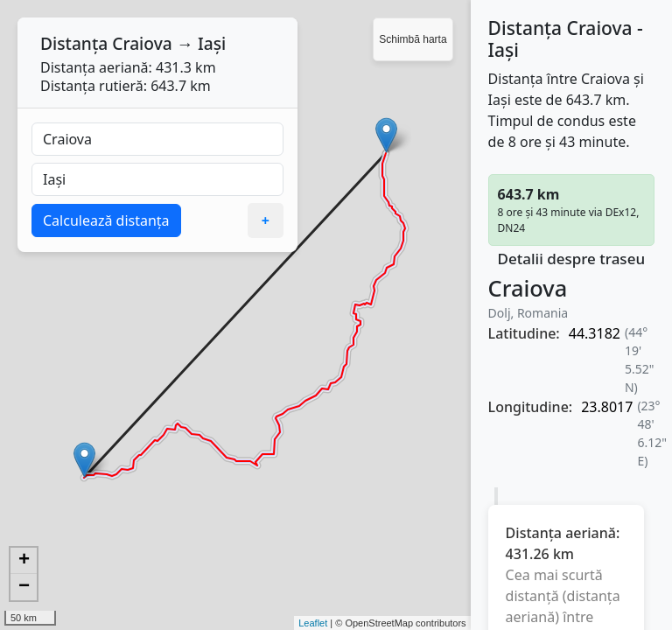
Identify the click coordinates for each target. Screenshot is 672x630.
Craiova (142, 43)
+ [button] (24, 561)
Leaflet (313, 623)
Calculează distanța (106, 220)
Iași (212, 43)
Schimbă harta (413, 39)
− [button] (24, 587)
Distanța (74, 43)
